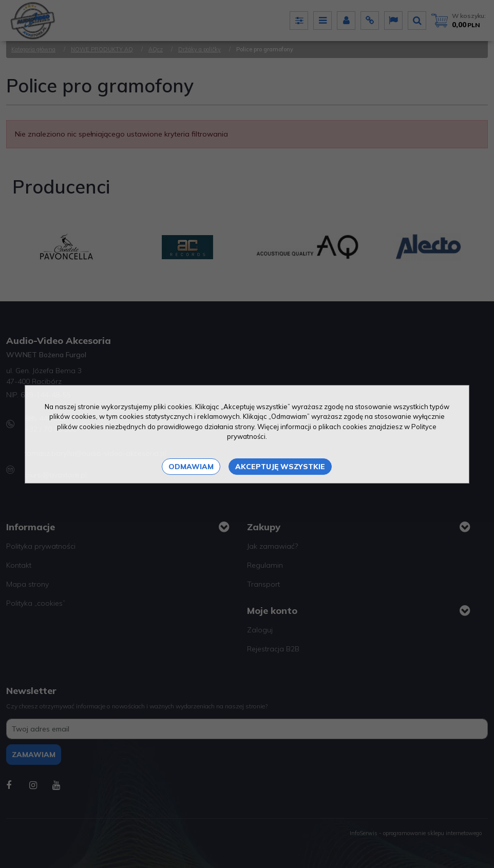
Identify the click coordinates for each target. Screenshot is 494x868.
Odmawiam (191, 467)
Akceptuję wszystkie (280, 467)
